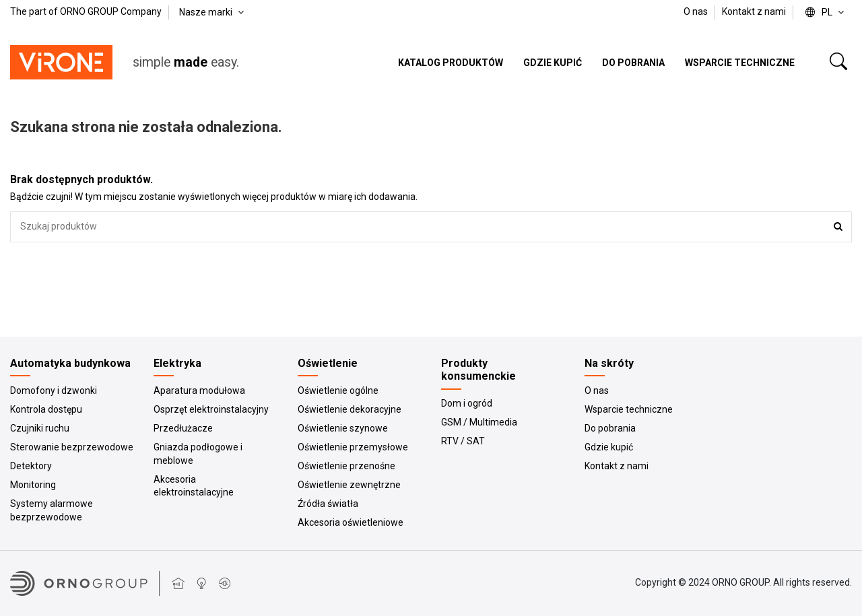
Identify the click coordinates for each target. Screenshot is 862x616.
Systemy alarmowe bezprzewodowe (52, 510)
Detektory (31, 466)
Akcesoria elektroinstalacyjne (194, 486)
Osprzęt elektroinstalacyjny (211, 409)
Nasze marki (213, 12)
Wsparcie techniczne (629, 409)
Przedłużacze (183, 428)
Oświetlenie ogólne (338, 390)
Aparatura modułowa (199, 390)
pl (826, 12)
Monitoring (33, 485)
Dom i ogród (467, 403)
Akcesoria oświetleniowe (351, 522)
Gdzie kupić (609, 447)
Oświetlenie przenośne (346, 466)
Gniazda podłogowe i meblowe (198, 454)
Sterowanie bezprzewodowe (72, 447)
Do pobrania (610, 428)
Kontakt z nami (754, 11)
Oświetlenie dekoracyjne (350, 409)
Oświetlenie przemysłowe (353, 447)
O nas (697, 11)
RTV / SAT (463, 441)
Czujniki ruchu (40, 428)
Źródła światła (328, 504)
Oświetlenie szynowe (343, 428)
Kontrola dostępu (46, 409)
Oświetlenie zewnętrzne (349, 485)
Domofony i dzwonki (54, 390)
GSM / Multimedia (479, 422)
